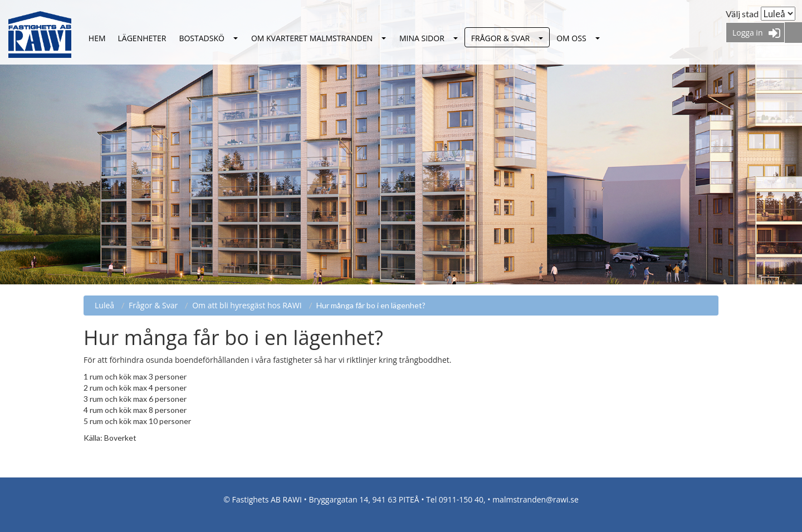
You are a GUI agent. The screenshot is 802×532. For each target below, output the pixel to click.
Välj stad (742, 14)
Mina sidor (422, 38)
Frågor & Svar (500, 38)
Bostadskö (201, 38)
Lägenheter (142, 38)
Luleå (97, 39)
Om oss (571, 38)
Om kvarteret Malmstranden (312, 38)
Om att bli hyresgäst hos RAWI (247, 305)
